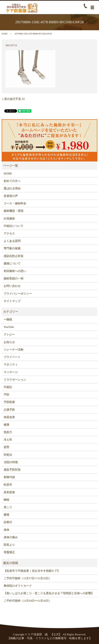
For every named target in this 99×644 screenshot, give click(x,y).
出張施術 (9, 219)
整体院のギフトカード (18, 586)
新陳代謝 (9, 477)
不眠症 (8, 387)
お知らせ (9, 342)
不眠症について (14, 226)
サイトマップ (12, 301)
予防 (6, 395)
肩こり (8, 507)
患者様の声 (11, 196)
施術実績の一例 (14, 278)
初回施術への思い (15, 271)
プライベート (12, 357)
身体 (6, 530)
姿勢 (6, 447)
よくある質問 (12, 241)
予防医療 (9, 402)
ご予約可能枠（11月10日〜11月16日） (28, 601)
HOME (5, 34)
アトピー (9, 335)
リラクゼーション (15, 380)
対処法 (8, 455)
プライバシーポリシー (18, 294)
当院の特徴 (11, 462)
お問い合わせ (12, 286)
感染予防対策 (12, 470)
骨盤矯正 (9, 552)
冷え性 (8, 440)
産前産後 (9, 492)
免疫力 (8, 432)
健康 (6, 425)
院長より (9, 545)
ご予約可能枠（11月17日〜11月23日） (28, 578)
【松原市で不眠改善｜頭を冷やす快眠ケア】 (32, 571)
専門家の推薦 (12, 248)
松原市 (8, 485)
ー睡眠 (8, 320)
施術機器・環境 (14, 211)
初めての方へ (12, 181)
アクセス (9, 233)
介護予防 (9, 410)
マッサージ (11, 372)
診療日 (8, 522)
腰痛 (6, 515)
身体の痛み (11, 537)
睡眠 (6, 500)
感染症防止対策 (14, 256)
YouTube (9, 327)
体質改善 (9, 417)
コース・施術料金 (15, 203)
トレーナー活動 (14, 350)
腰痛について (12, 264)
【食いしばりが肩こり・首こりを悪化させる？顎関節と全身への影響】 (49, 593)
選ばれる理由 (12, 188)
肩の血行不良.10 (14, 99)
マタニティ (11, 365)
